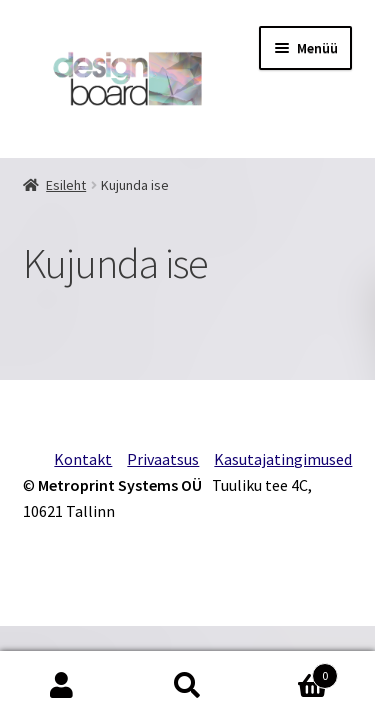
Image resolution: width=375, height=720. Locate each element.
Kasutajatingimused (283, 459)
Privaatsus (163, 459)
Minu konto (62, 686)
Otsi (187, 686)
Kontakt (83, 459)
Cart (294, 671)
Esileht (66, 185)
